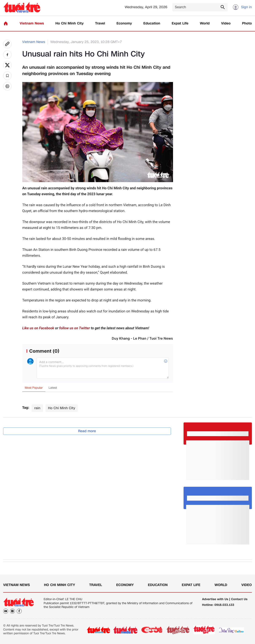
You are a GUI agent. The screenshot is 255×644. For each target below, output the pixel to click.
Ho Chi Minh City (70, 24)
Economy (124, 24)
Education (152, 24)
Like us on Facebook (38, 328)
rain (37, 408)
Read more (87, 431)
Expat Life (180, 24)
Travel (100, 24)
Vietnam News (32, 24)
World (205, 24)
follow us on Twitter (75, 328)
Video (226, 24)
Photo (247, 24)
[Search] (200, 7)
